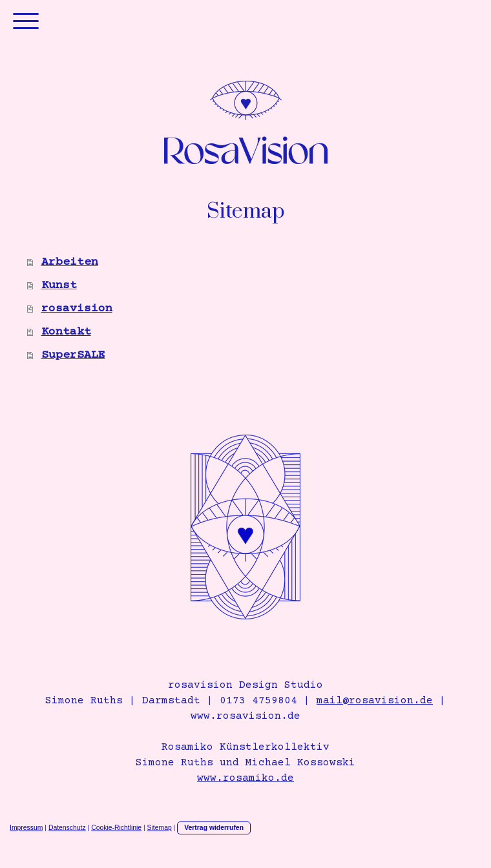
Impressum (26, 828)
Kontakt (66, 332)
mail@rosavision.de (375, 701)
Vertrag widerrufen (214, 828)
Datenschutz (67, 828)
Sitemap (160, 828)
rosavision (77, 309)
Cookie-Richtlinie (116, 828)
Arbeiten (70, 262)
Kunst (59, 285)
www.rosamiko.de (245, 778)
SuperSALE (73, 355)
